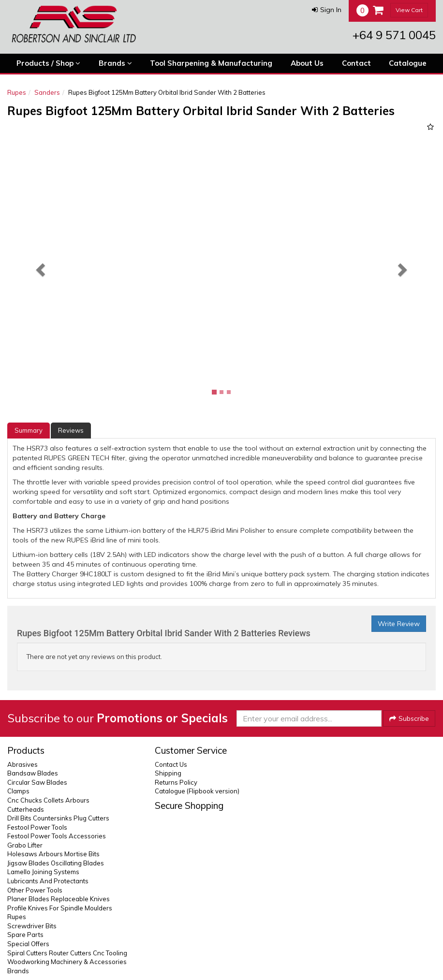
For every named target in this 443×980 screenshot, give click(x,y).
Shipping (168, 773)
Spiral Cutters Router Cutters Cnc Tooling (67, 953)
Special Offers (28, 944)
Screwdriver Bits (32, 926)
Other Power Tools (35, 890)
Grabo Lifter (25, 845)
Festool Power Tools (37, 827)
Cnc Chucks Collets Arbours (48, 800)
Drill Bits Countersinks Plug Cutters (58, 818)
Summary (29, 430)
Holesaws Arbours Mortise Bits (53, 854)
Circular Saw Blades (37, 782)
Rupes (17, 92)
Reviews (71, 430)
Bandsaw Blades (33, 773)
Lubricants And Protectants (48, 881)
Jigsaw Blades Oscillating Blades (56, 863)
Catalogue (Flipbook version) (197, 791)
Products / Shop (48, 63)
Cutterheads (26, 809)
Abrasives (22, 764)
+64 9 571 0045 (394, 35)
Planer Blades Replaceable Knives (59, 899)
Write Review (399, 624)
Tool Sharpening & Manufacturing (211, 63)
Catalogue (408, 63)
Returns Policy (176, 782)
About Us (307, 63)
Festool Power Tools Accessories (57, 836)
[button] (327, 10)
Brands (115, 63)
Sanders (47, 92)
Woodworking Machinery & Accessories (67, 962)
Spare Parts (25, 935)
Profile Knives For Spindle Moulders (60, 908)
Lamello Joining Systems (43, 872)
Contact (356, 63)
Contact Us (171, 764)
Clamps (18, 791)
